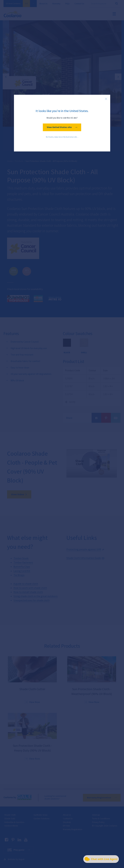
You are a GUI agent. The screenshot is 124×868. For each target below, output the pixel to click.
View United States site (62, 127)
